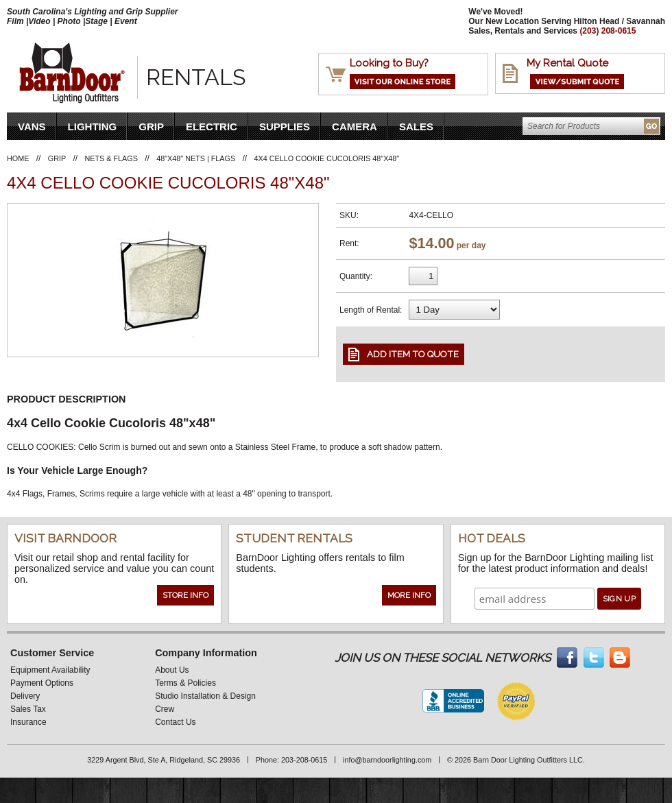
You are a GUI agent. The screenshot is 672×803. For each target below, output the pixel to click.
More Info (409, 595)
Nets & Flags (111, 158)
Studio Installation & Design (205, 696)
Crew (165, 709)
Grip (151, 127)
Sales (416, 127)
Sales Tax (28, 709)
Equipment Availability (50, 670)
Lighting (93, 127)
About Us (172, 670)
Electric (212, 127)
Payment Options (42, 683)
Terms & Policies (185, 683)
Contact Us (175, 722)
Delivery (25, 696)
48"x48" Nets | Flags (196, 158)
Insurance (28, 722)
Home (18, 158)
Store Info (185, 595)
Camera (355, 127)
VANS (32, 127)
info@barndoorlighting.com (387, 760)
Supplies (285, 127)
